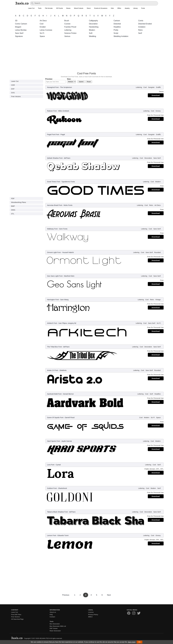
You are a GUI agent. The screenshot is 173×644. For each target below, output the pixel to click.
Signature (19, 36)
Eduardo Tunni (63, 535)
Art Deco (43, 21)
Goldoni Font (52, 488)
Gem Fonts (63, 229)
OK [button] (139, 642)
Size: (69, 79)
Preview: (49, 79)
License (91, 612)
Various (67, 36)
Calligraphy (93, 21)
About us (53, 612)
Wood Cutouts (79, 8)
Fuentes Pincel (70, 27)
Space (42, 36)
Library (135, 8)
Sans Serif (19, 33)
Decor (89, 8)
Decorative (93, 24)
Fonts (143, 8)
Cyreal (58, 465)
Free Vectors (16, 96)
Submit (81, 82)
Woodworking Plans (19, 202)
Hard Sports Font (54, 441)
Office (119, 8)
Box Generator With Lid (58, 626)
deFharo (67, 158)
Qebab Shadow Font (55, 158)
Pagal (63, 134)
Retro (140, 30)
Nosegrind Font (53, 87)
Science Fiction (70, 33)
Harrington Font (53, 300)
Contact (52, 617)
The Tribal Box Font (54, 347)
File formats (49, 8)
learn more (132, 642)
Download (156, 95)
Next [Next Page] (109, 595)
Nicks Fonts (68, 205)
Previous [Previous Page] (66, 595)
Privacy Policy (93, 615)
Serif (140, 33)
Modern (92, 30)
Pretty (116, 30)
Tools (40, 8)
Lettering (68, 30)
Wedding (93, 36)
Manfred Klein (69, 276)
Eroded (43, 27)
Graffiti (158, 87)
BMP (13, 206)
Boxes (68, 8)
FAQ (51, 615)
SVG (13, 93)
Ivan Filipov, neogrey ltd (67, 323)
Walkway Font (52, 229)
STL (13, 214)
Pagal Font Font (53, 134)
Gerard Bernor (68, 394)
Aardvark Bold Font (54, 394)
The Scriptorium (66, 87)
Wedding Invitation (121, 36)
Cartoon (117, 21)
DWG (13, 210)
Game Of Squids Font (55, 417)
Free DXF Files (16, 615)
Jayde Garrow (67, 441)
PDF (13, 198)
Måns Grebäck (64, 111)
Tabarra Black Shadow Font (57, 512)
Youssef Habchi (68, 252)
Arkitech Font (52, 323)
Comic (141, 21)
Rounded (157, 252)
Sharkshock (63, 488)
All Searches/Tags (17, 619)
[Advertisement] (87, 55)
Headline (117, 27)
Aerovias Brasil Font (55, 205)
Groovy (158, 111)
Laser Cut (31, 8)
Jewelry (127, 8)
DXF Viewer (54, 628)
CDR (13, 85)
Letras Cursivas (46, 30)
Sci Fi (42, 33)
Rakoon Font (52, 111)
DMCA (90, 617)
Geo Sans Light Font (55, 276)
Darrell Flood (70, 417)
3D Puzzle (60, 8)
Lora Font (51, 465)
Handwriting (94, 27)
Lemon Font (52, 535)
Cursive (67, 24)
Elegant (18, 27)
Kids (112, 8)
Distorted (117, 24)
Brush (67, 21)
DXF (13, 89)
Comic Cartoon (21, 24)
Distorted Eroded (145, 24)
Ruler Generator (55, 631)
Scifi (91, 33)
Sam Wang (64, 300)
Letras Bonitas (21, 30)
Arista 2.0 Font (53, 370)
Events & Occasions (101, 8)
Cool (42, 24)
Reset (89, 82)
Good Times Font (54, 182)
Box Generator (55, 624)
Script (116, 33)
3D (16, 21)
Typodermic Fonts (68, 182)
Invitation (142, 27)
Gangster (151, 87)
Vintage (158, 300)
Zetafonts (63, 370)
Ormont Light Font (54, 252)
